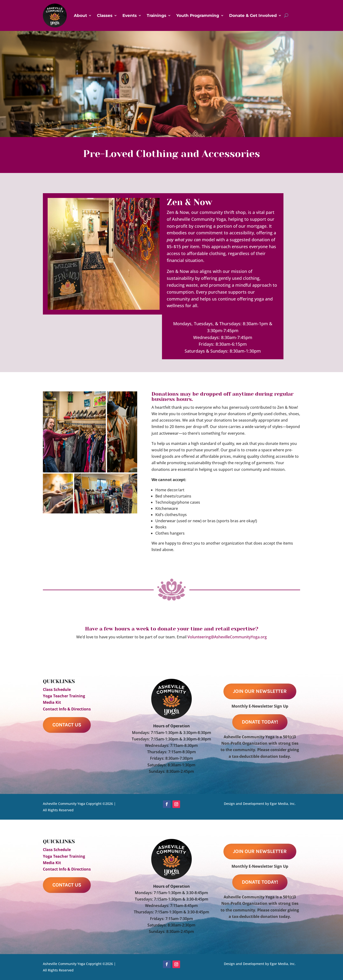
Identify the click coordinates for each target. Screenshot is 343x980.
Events (130, 15)
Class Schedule (57, 689)
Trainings (156, 15)
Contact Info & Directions (67, 709)
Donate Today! (260, 722)
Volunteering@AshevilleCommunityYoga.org (227, 637)
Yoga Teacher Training (64, 696)
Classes (105, 15)
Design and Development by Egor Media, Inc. (260, 804)
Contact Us (67, 725)
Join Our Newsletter (260, 691)
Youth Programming (198, 15)
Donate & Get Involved (253, 15)
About (80, 15)
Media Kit (52, 702)
